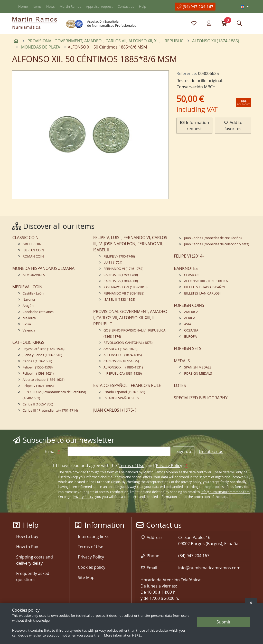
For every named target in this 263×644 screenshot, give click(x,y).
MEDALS (182, 361)
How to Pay (27, 547)
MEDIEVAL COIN (27, 287)
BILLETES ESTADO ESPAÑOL (205, 287)
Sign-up (184, 451)
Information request (194, 126)
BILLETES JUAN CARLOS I (203, 293)
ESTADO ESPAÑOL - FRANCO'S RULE (127, 385)
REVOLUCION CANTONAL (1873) (128, 343)
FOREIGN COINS (189, 305)
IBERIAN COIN (33, 250)
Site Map (86, 577)
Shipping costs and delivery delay (35, 560)
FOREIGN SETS (188, 348)
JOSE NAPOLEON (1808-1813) (125, 287)
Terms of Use (132, 466)
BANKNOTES (186, 268)
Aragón (28, 306)
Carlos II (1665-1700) (38, 404)
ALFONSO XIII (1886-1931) (123, 367)
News (50, 7)
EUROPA (190, 337)
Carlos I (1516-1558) (37, 361)
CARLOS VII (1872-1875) (121, 361)
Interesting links (93, 536)
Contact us (126, 7)
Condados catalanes (38, 312)
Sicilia (27, 324)
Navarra (29, 300)
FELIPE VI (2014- (189, 256)
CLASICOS (192, 275)
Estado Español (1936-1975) (124, 392)
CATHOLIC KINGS (28, 342)
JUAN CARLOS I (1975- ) (115, 410)
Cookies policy (92, 567)
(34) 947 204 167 (195, 6)
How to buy (27, 536)
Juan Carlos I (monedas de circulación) (213, 238)
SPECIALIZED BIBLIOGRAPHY (201, 398)
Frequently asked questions (33, 576)
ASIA (188, 324)
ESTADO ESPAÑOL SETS (121, 398)
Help (143, 7)
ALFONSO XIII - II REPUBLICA (206, 281)
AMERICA (191, 312)
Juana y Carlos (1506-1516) (42, 355)
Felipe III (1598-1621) (38, 373)
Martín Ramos (70, 7)
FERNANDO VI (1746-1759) (123, 269)
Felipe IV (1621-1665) (38, 386)
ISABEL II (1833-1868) (119, 300)
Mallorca (29, 318)
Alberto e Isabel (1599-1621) (44, 380)
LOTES (180, 385)
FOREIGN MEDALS (198, 373)
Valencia (29, 330)
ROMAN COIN (33, 256)
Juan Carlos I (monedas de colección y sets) (217, 244)
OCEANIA (191, 330)
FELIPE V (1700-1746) (119, 256)
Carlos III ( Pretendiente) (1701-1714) (50, 410)
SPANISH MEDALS (198, 367)
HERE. (137, 635)
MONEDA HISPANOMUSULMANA (43, 268)
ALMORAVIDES (34, 275)
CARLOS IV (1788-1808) (121, 281)
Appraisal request (99, 7)
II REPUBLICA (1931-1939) (123, 373)
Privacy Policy (169, 466)
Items (37, 7)
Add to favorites (233, 126)
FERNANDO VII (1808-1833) (124, 293)
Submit (223, 622)
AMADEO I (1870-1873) (120, 349)
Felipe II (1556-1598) (38, 367)
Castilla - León (33, 293)
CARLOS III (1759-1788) (121, 275)
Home (23, 7)
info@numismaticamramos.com (225, 492)
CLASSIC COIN (25, 238)
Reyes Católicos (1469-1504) (44, 349)
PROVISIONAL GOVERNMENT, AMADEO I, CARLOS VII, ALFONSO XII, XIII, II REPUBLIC (130, 318)
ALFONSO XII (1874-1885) (123, 355)
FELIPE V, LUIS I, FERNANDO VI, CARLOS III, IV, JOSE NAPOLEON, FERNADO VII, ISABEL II (130, 244)
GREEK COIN (32, 244)
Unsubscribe (211, 451)
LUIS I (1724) (113, 263)
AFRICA (190, 318)
